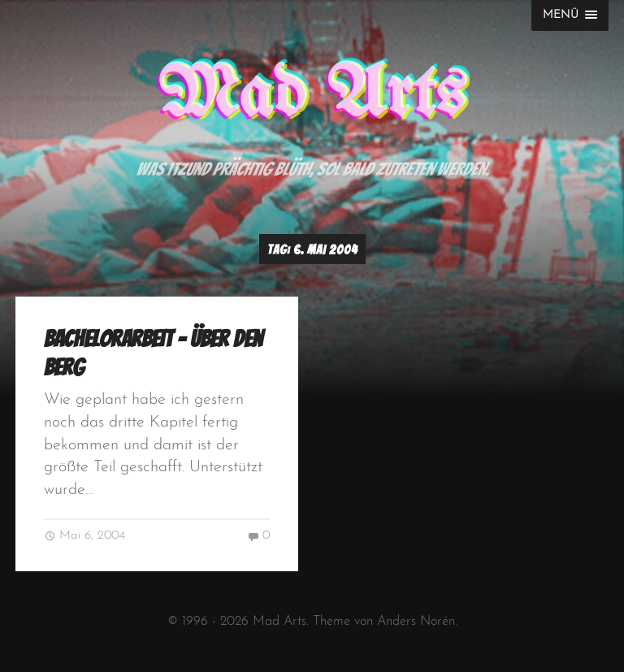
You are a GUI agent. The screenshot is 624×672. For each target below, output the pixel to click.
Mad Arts (312, 96)
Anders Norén (416, 622)
